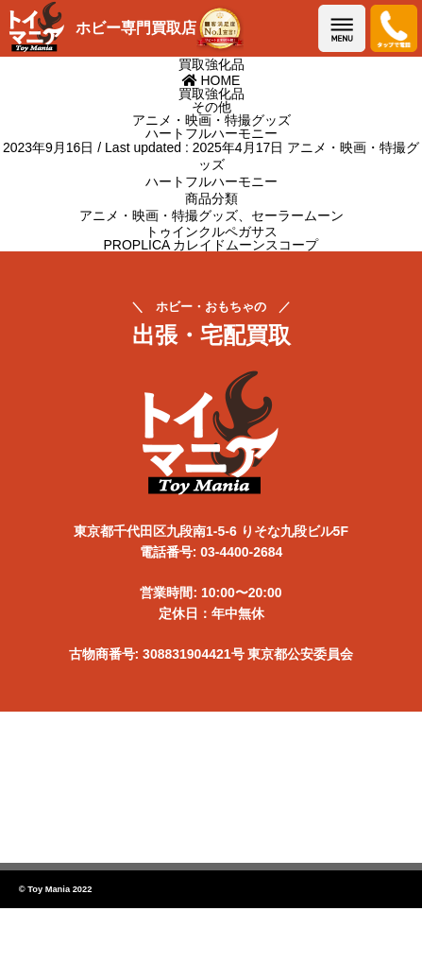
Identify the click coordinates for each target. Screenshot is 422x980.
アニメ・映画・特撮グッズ (159, 215)
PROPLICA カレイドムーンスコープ (211, 245)
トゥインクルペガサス (211, 232)
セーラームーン (297, 215)
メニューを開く (342, 28)
